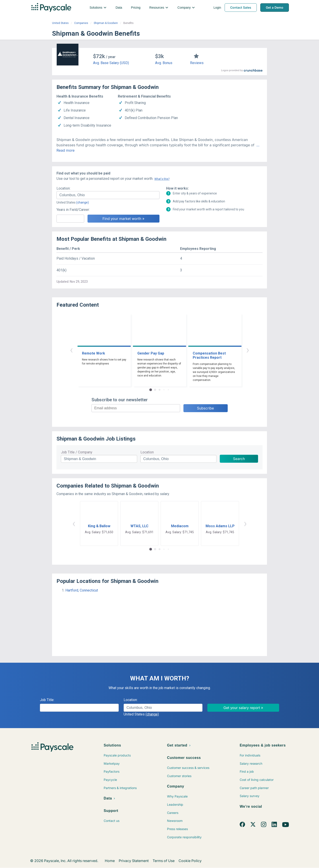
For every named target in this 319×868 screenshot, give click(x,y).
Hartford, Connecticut (82, 590)
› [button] (248, 350)
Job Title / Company (77, 452)
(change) (83, 202)
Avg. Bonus (164, 63)
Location (147, 452)
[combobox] (108, 195)
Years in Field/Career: (73, 210)
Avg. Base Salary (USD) (111, 63)
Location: (63, 188)
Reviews (197, 63)
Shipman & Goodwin (106, 23)
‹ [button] (71, 350)
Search (239, 459)
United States (60, 23)
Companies (81, 23)
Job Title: (47, 700)
